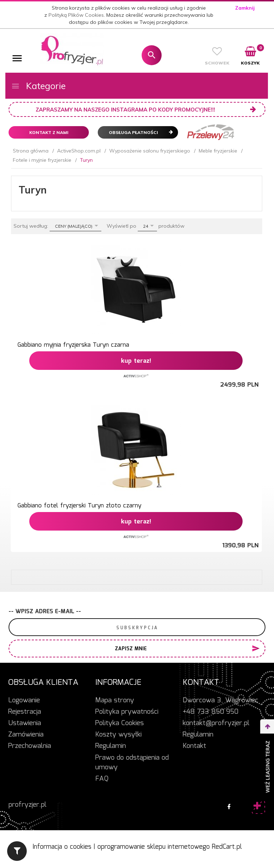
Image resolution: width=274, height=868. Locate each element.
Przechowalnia (30, 746)
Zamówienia (26, 735)
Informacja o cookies (62, 847)
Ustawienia (25, 723)
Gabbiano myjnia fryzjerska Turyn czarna (73, 345)
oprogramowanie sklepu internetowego (154, 847)
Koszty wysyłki (118, 735)
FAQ (102, 779)
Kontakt (194, 746)
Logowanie (24, 701)
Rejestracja (25, 712)
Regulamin (111, 746)
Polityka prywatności (127, 712)
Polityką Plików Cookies (76, 15)
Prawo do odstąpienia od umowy (132, 763)
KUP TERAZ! (136, 361)
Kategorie (38, 86)
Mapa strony (115, 701)
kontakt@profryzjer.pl (216, 723)
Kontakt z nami (49, 132)
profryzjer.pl (27, 805)
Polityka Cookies (120, 723)
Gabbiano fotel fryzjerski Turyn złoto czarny (79, 506)
